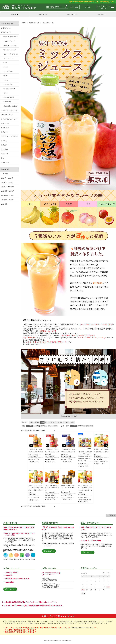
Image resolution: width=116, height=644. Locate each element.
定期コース (5, 132)
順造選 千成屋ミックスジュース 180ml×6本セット (52, 488)
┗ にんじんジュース (9, 41)
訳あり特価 (5, 149)
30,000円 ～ (5, 204)
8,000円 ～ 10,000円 (7, 187)
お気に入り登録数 (69, 422)
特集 (3, 158)
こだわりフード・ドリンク (9, 136)
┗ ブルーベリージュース (10, 54)
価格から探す (5, 169)
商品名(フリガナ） (34, 422)
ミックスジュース (48, 23)
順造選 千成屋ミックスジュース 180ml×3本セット (68, 488)
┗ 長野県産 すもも (8, 97)
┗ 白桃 (4, 63)
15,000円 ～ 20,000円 (8, 195)
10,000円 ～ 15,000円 (8, 191)
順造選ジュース (6, 32)
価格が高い (61, 422)
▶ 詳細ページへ (33, 462)
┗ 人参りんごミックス (9, 45)
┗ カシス (5, 67)
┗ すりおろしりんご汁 (9, 50)
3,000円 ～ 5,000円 (7, 178)
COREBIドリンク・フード (9, 110)
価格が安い (54, 422)
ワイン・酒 (5, 154)
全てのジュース (6, 28)
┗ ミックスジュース (9, 89)
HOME (24, 23)
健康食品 (4, 141)
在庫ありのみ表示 (53, 426)
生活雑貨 (4, 145)
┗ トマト (5, 93)
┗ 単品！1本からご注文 (10, 106)
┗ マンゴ (5, 80)
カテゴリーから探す (7, 24)
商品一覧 (14, 14)
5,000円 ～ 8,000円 (7, 182)
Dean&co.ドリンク (7, 115)
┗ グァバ (5, 76)
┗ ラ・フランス (7, 71)
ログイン (88, 7)
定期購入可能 (89, 426)
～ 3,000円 (4, 174)
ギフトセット (5, 128)
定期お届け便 (43, 14)
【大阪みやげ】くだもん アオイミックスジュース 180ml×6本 (69, 452)
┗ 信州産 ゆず (7, 102)
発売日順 (47, 422)
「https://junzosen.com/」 (82, 628)
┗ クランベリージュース (10, 37)
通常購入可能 (81, 426)
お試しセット (5, 123)
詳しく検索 (74, 7)
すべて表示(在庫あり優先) (40, 426)
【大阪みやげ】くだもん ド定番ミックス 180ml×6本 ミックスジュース (36, 452)
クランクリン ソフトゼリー (10, 119)
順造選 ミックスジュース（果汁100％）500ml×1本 (101, 452)
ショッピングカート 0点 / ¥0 (104, 7)
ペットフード (5, 162)
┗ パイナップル (7, 84)
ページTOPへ (111, 515)
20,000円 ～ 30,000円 (8, 200)
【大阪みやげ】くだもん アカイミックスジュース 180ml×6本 (53, 452)
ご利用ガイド (100, 14)
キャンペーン (71, 14)
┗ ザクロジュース (8, 58)
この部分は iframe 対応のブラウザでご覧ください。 (69, 220)
